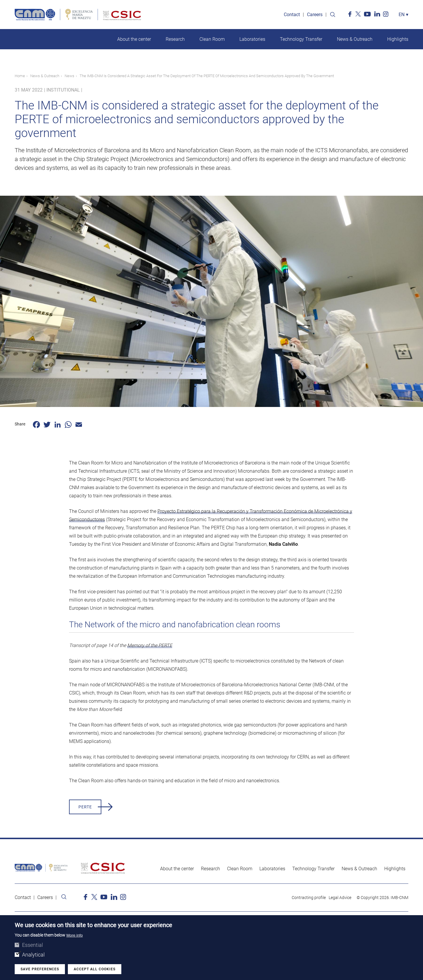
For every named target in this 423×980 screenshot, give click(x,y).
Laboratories (252, 39)
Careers (315, 15)
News (69, 76)
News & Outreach (355, 39)
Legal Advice (340, 898)
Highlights (398, 39)
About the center (134, 39)
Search (333, 15)
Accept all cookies (95, 969)
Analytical (33, 955)
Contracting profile (309, 898)
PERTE (85, 807)
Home (20, 76)
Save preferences (40, 969)
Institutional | (64, 90)
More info (75, 935)
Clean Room (212, 39)
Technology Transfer (301, 39)
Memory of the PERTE (150, 645)
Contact (292, 15)
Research (175, 39)
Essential (32, 945)
